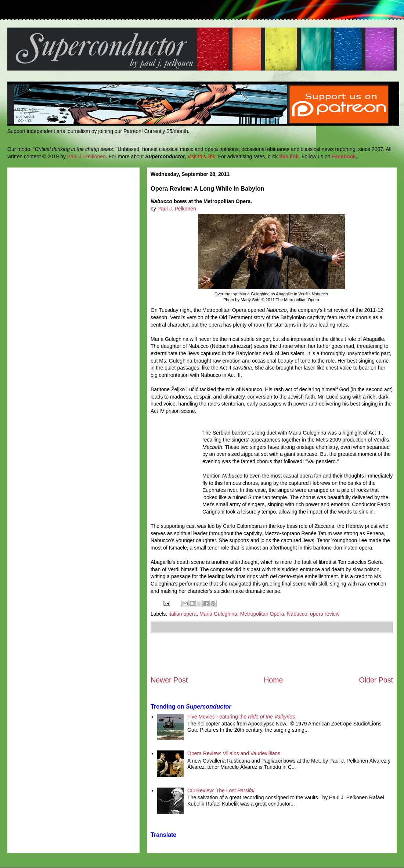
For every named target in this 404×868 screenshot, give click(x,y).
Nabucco (297, 614)
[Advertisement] (272, 654)
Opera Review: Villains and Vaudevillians (234, 753)
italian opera (183, 614)
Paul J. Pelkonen (86, 156)
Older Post (376, 680)
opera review (325, 614)
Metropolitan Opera (262, 614)
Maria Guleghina (218, 614)
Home (273, 680)
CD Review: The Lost (221, 790)
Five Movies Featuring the (241, 717)
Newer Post (169, 680)
